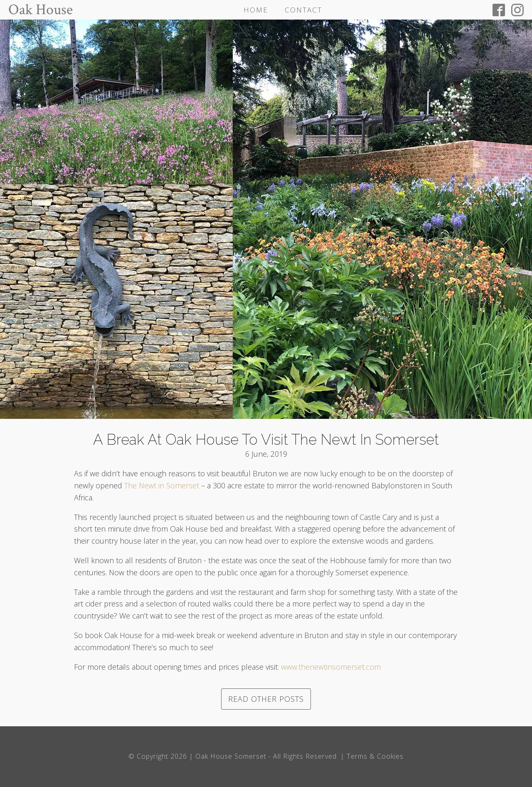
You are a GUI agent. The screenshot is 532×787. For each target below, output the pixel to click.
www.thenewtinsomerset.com (331, 667)
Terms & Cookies (375, 756)
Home (256, 10)
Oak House (41, 10)
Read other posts (266, 699)
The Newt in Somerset (162, 485)
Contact (303, 10)
